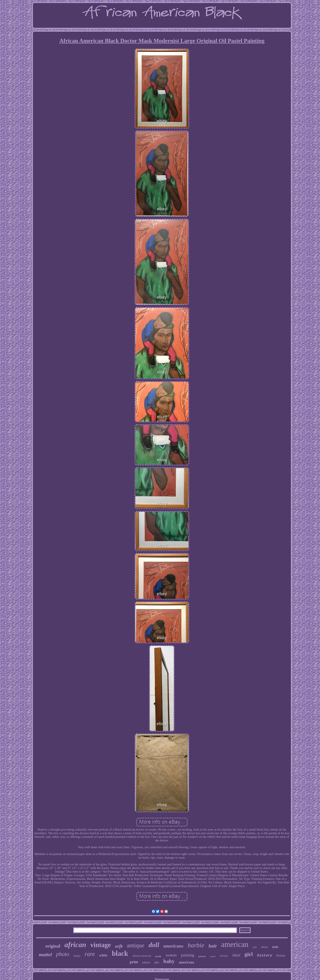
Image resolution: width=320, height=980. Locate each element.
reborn (146, 962)
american (235, 944)
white (103, 955)
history (265, 955)
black (120, 953)
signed (213, 956)
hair (213, 946)
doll (154, 945)
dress (265, 947)
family (158, 956)
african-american (142, 956)
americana (187, 962)
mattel (45, 955)
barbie (196, 945)
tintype (77, 956)
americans (173, 946)
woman (171, 955)
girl (249, 954)
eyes (255, 947)
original (53, 946)
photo (63, 954)
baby (169, 961)
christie (224, 956)
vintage (101, 945)
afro (157, 962)
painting (188, 955)
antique (136, 945)
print (134, 962)
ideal (236, 955)
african (75, 945)
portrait (202, 956)
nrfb (119, 946)
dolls (275, 947)
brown (281, 955)
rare (90, 954)
